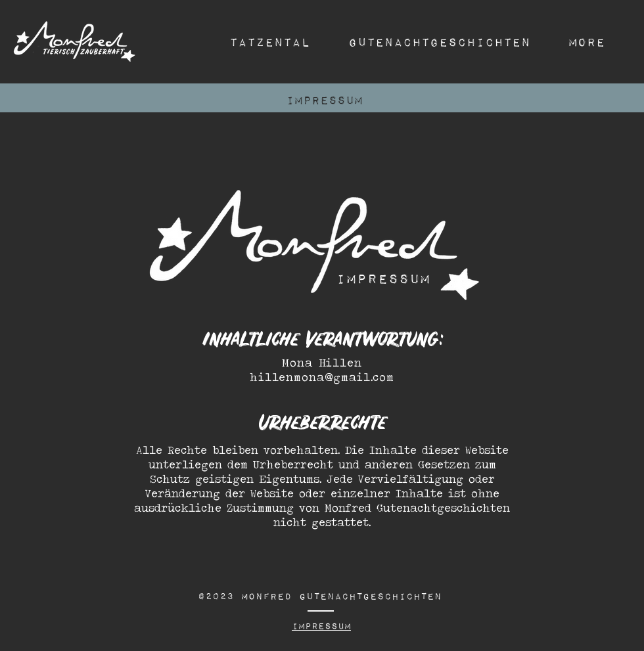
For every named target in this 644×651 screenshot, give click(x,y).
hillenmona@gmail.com (322, 377)
